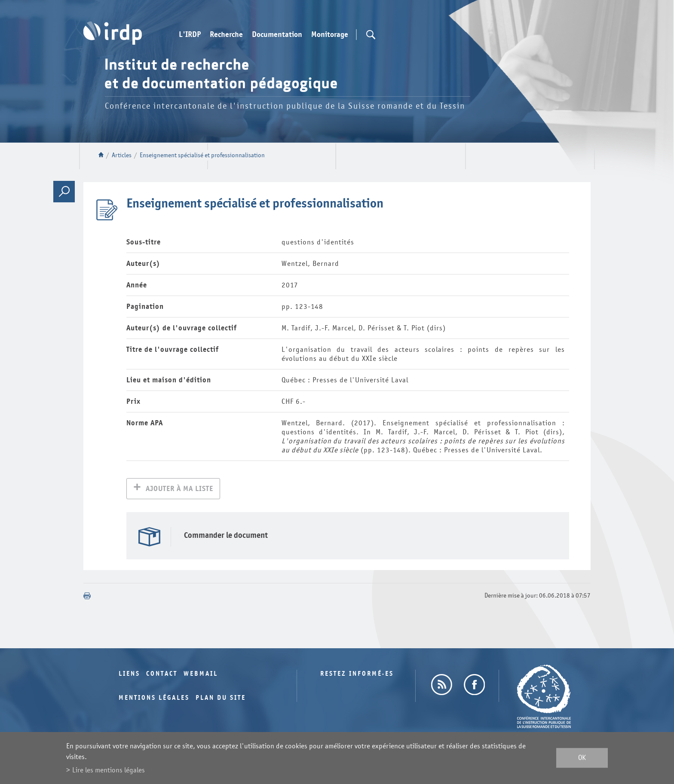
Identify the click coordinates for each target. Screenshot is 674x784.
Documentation (277, 35)
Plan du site (221, 699)
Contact (162, 675)
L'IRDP (190, 35)
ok (582, 758)
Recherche (226, 35)
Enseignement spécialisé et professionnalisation (202, 155)
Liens (129, 675)
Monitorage (330, 35)
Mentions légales (154, 699)
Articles (122, 155)
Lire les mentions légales (109, 770)
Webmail (201, 675)
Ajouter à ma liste (179, 490)
